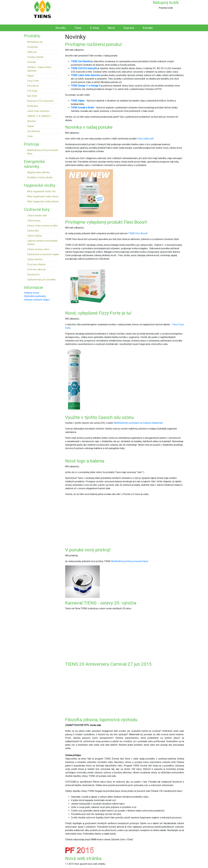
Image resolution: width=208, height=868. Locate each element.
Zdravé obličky (35, 236)
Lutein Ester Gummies (38, 111)
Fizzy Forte (33, 81)
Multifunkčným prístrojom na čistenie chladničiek (138, 423)
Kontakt (148, 28)
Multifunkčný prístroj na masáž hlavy (129, 561)
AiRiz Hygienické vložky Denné (43, 196)
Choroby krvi (33, 275)
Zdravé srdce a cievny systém (42, 226)
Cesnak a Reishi (35, 57)
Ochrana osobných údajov (37, 300)
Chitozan (32, 62)
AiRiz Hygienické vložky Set (41, 191)
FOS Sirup (32, 91)
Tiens (78, 28)
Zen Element (34, 131)
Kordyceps (33, 106)
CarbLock (32, 52)
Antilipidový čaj (35, 42)
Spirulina (31, 121)
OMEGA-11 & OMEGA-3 (39, 116)
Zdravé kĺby (33, 231)
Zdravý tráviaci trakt (37, 216)
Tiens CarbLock (145, 139)
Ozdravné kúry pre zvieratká (41, 280)
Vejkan (30, 126)
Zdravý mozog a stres (38, 249)
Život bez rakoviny (36, 269)
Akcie (111, 28)
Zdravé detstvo (35, 259)
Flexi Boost (33, 86)
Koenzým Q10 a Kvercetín (40, 101)
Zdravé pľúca (34, 221)
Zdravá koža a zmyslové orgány (43, 254)
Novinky (61, 28)
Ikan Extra (32, 96)
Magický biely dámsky (38, 172)
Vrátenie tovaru (32, 293)
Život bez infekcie (36, 264)
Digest (31, 76)
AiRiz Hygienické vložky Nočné (43, 202)
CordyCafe (32, 47)
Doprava (129, 28)
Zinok (30, 136)
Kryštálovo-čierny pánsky (40, 177)
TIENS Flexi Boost (138, 233)
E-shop (94, 28)
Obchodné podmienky (35, 296)
